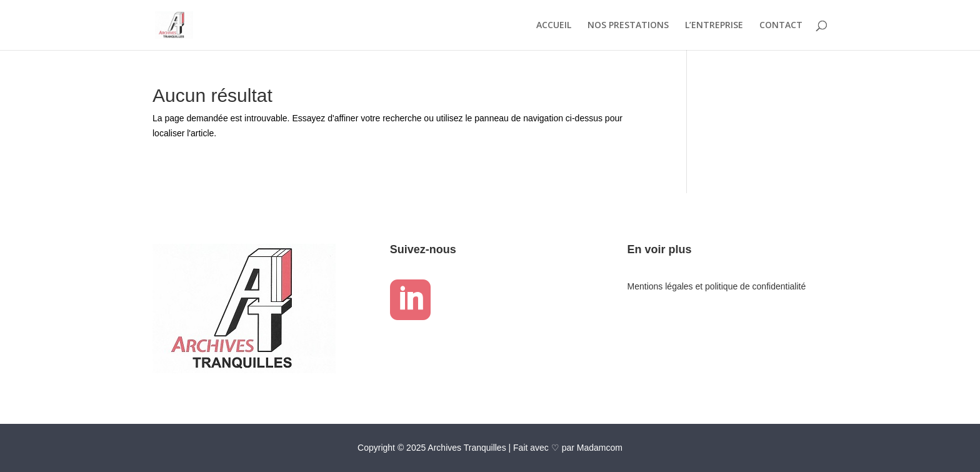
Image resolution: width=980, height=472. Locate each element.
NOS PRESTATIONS (628, 26)
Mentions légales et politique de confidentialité (717, 286)
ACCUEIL (554, 26)
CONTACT (781, 26)
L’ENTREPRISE (714, 26)
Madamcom (600, 448)
